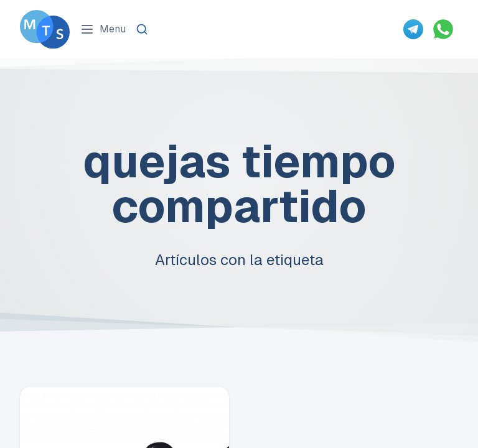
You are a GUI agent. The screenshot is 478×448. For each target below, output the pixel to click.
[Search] (142, 29)
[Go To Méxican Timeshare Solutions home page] (45, 29)
